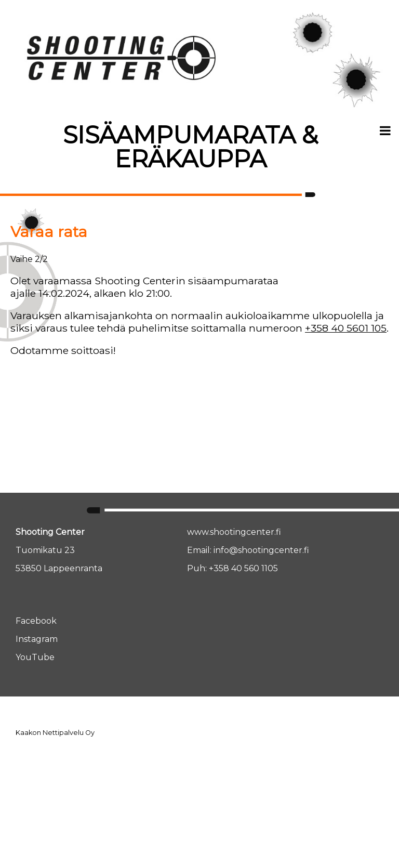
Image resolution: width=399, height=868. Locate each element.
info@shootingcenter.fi (261, 550)
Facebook (36, 621)
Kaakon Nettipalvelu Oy (55, 733)
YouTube (35, 657)
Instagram (37, 639)
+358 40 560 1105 (243, 568)
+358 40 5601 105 (346, 328)
